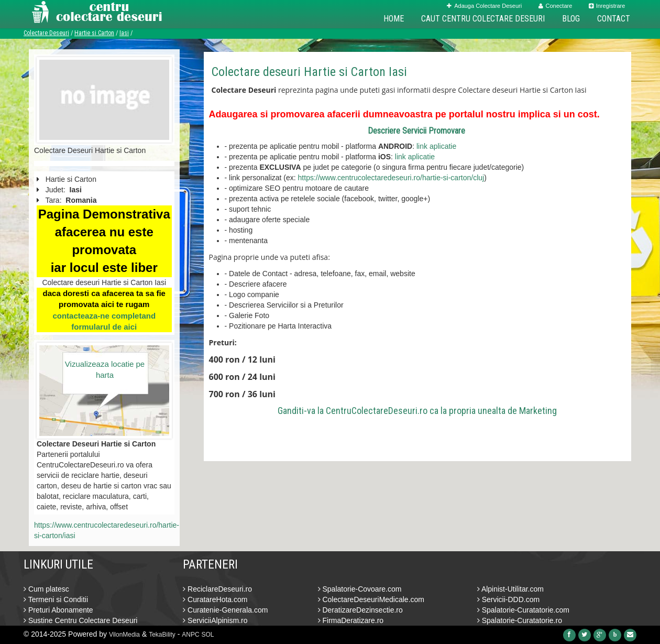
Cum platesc (46, 589)
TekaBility (162, 635)
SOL (208, 635)
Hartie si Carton (94, 33)
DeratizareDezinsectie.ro (360, 610)
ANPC (190, 635)
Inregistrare (607, 6)
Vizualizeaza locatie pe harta (105, 369)
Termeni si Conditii (56, 599)
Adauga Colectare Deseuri (484, 6)
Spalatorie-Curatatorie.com (523, 610)
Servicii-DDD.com (508, 599)
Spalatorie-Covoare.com (360, 589)
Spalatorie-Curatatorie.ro (520, 620)
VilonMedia (124, 635)
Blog (571, 19)
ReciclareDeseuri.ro (217, 589)
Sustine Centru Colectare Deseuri (80, 620)
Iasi (124, 33)
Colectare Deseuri (46, 33)
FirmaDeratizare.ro (351, 620)
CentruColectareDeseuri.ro (377, 411)
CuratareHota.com (215, 599)
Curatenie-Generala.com (225, 610)
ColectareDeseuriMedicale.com (371, 599)
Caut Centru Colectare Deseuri (483, 19)
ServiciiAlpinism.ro (215, 620)
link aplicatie (436, 146)
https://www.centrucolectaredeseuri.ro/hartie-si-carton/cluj (391, 178)
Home (394, 19)
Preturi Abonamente (58, 610)
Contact (614, 19)
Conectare (555, 6)
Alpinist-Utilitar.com (510, 589)
